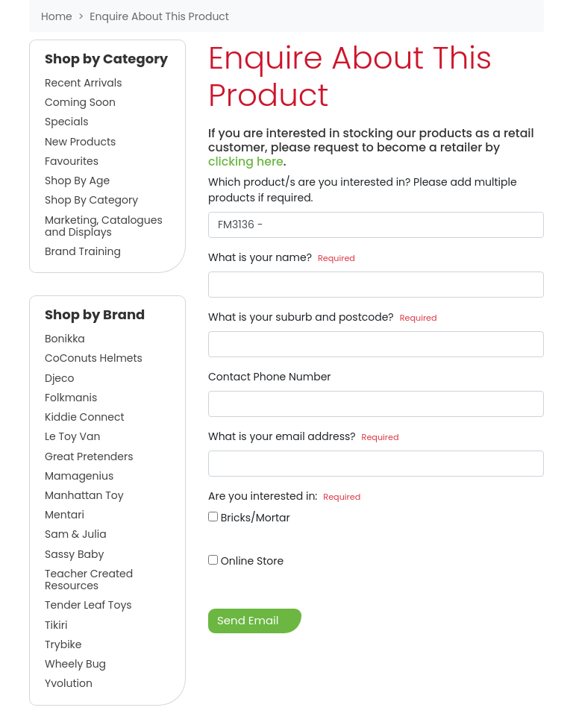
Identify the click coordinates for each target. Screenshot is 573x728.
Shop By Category (91, 200)
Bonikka (65, 339)
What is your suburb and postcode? (323, 317)
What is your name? (282, 257)
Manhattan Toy (84, 495)
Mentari (65, 515)
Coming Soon (80, 102)
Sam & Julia (76, 534)
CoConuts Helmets (94, 358)
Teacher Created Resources (89, 580)
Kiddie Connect (85, 417)
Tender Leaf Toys (88, 605)
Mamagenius (79, 476)
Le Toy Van (73, 436)
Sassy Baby (74, 554)
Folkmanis (71, 398)
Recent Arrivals (84, 83)
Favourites (72, 161)
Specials (67, 122)
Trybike (63, 644)
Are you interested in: (284, 496)
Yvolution (69, 683)
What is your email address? (304, 436)
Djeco (60, 378)
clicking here (246, 161)
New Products (80, 142)
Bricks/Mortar (249, 518)
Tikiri (56, 625)
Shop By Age (77, 181)
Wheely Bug (75, 664)
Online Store (246, 561)
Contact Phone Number (270, 377)
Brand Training (83, 251)
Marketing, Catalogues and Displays (104, 226)
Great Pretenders (89, 456)
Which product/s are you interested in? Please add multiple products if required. (363, 190)
